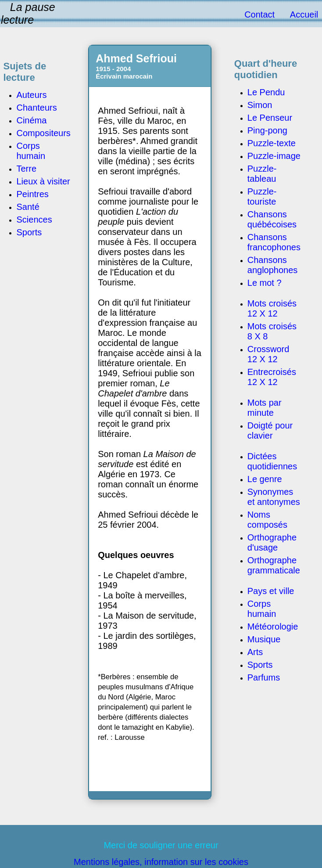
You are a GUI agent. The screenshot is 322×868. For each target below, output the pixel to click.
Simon (260, 105)
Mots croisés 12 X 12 (272, 308)
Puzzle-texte (272, 143)
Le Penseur (270, 118)
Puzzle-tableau (262, 174)
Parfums (264, 677)
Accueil (304, 14)
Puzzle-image (274, 156)
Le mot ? (265, 283)
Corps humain (262, 609)
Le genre (265, 479)
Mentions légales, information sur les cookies (161, 862)
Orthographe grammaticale (274, 565)
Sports (260, 665)
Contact (259, 14)
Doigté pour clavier (270, 430)
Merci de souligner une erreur (161, 845)
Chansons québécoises (272, 219)
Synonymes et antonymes (274, 497)
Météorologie (273, 627)
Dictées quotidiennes (272, 461)
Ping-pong (267, 130)
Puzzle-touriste (262, 196)
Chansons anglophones (273, 265)
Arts (255, 652)
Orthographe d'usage (272, 542)
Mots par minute (265, 408)
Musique (264, 639)
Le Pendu (266, 92)
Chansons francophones (274, 242)
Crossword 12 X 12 (268, 354)
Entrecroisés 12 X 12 (272, 377)
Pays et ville (271, 591)
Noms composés (267, 520)
